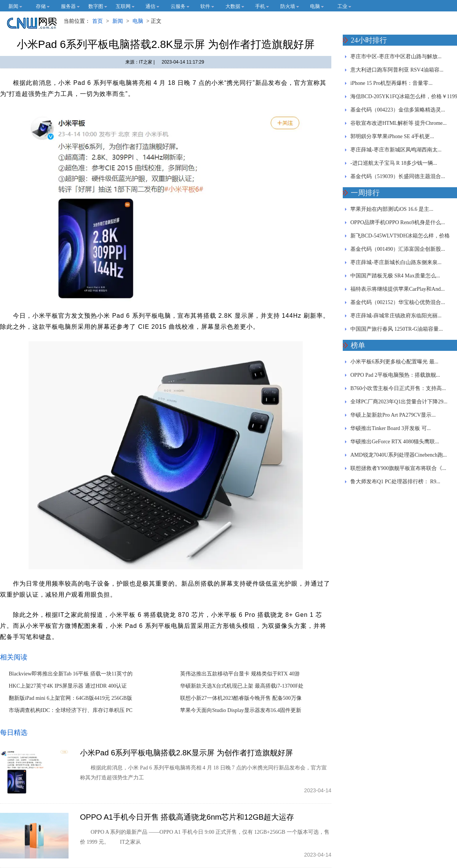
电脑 (138, 21)
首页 (97, 21)
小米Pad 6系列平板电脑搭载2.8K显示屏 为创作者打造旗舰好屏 (186, 753)
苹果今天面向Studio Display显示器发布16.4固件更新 (241, 710)
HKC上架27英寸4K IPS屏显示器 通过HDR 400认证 (68, 686)
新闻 (118, 21)
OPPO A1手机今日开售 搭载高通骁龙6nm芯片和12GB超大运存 (187, 817)
